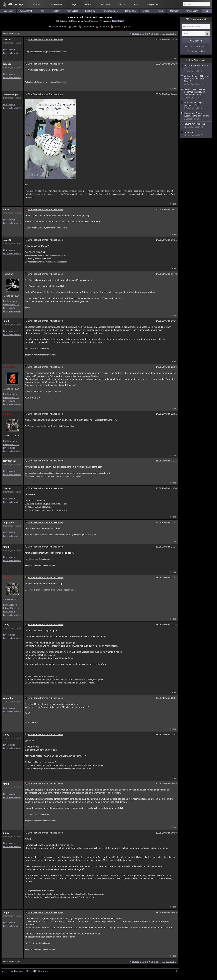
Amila (6, 210)
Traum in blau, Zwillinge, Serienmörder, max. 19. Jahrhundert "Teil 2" (196, 94)
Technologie (130, 11)
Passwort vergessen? (196, 47)
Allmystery (16, 4)
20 (164, 33)
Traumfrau (196, 134)
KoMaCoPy (9, 274)
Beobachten (88, 27)
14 (157, 33)
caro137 (7, 40)
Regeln (31, 971)
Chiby (6, 625)
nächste (170, 33)
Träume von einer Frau (196, 126)
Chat (122, 4)
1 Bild (74, 27)
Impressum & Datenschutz (14, 971)
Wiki (136, 4)
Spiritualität (90, 11)
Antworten (104, 27)
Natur (160, 11)
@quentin (30, 741)
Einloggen (197, 41)
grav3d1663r (9, 461)
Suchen (117, 27)
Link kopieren (9, 50)
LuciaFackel (9, 367)
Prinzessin (94, 21)
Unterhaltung (192, 11)
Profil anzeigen (10, 301)
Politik (42, 11)
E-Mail (121, 21)
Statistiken (105, 4)
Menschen (8, 11)
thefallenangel (10, 94)
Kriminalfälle (72, 11)
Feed (114, 21)
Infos (129, 27)
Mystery (56, 11)
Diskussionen (56, 4)
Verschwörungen (110, 11)
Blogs (73, 4)
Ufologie (147, 11)
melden (173, 58)
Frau (86, 21)
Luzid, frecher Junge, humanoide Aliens (196, 106)
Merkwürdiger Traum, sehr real (196, 68)
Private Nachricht (11, 305)
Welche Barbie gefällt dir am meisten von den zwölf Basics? (196, 80)
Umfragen (175, 11)
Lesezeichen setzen (12, 53)
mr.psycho (8, 523)
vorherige (137, 33)
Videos (88, 4)
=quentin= (8, 698)
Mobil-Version (41, 971)
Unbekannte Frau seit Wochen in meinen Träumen (196, 116)
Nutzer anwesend (196, 19)
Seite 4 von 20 (12, 33)
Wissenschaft (26, 11)
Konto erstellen (197, 51)
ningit (6, 321)
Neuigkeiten (152, 4)
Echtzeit (37, 4)
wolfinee (7, 414)
